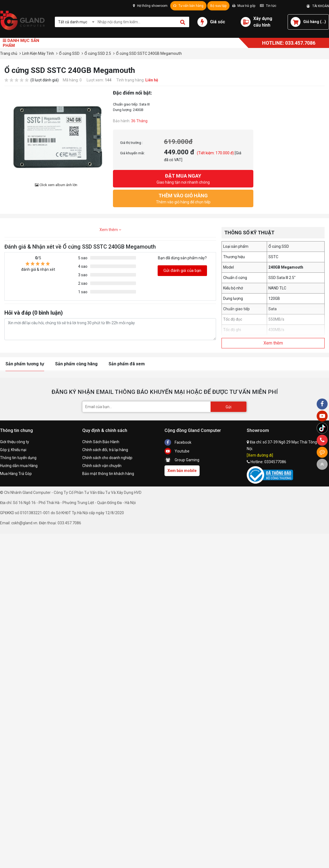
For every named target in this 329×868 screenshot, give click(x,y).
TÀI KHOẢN (318, 6)
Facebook (178, 442)
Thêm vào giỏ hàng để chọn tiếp (183, 198)
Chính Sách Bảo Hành (101, 442)
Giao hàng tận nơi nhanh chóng (183, 178)
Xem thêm (110, 230)
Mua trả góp (244, 6)
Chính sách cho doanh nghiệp (107, 458)
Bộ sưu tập (218, 6)
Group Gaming (182, 460)
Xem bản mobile (182, 471)
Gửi (229, 407)
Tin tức (268, 6)
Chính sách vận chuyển (102, 466)
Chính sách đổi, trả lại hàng (105, 450)
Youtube (177, 451)
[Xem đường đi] (260, 455)
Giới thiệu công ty (15, 442)
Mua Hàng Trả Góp (16, 474)
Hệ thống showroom (150, 6)
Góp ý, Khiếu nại (13, 450)
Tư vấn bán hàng (188, 6)
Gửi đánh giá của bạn (182, 271)
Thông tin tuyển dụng (18, 458)
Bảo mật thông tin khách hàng (108, 474)
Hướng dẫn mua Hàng (19, 466)
